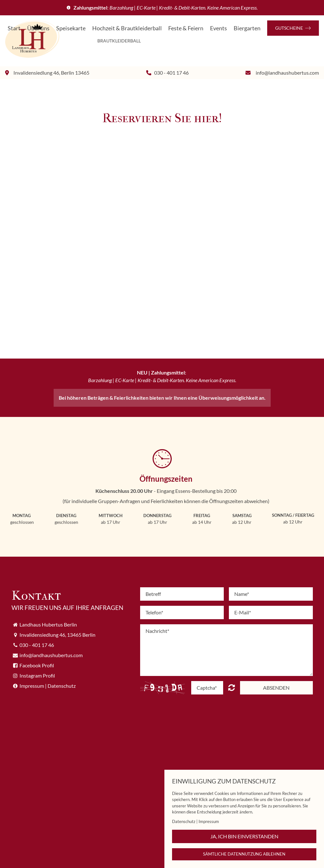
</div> (162, 232)
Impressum (32, 686)
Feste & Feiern (186, 28)
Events (219, 28)
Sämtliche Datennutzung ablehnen (244, 854)
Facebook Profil (37, 665)
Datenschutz (62, 686)
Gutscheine (293, 28)
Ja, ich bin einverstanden (244, 836)
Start (14, 28)
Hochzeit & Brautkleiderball (127, 28)
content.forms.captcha (232, 687)
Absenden (276, 688)
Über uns (38, 28)
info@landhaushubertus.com (287, 73)
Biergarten (247, 28)
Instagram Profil (37, 675)
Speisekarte (71, 28)
